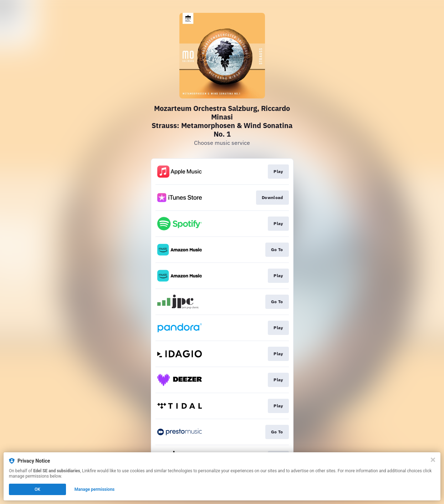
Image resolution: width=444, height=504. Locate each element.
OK (37, 489)
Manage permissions (95, 489)
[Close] (433, 460)
